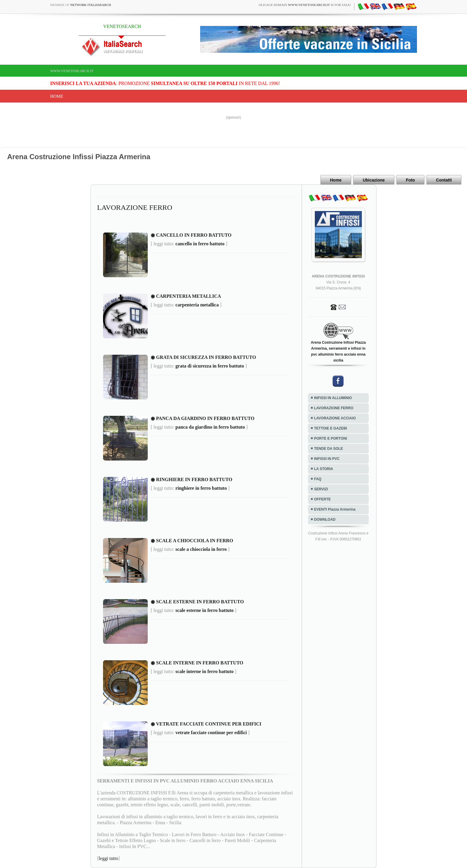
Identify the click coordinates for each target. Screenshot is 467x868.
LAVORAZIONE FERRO (334, 408)
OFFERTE (323, 499)
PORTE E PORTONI (331, 438)
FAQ (318, 479)
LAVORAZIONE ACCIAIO (335, 418)
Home (57, 96)
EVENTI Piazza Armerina (335, 509)
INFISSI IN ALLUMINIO (333, 398)
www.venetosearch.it (72, 71)
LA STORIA (324, 469)
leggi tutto (108, 858)
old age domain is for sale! (305, 5)
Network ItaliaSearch (91, 5)
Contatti (444, 180)
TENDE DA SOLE (329, 449)
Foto (410, 180)
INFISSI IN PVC (327, 459)
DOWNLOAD (325, 520)
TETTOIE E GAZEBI (331, 428)
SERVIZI (321, 489)
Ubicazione (374, 180)
